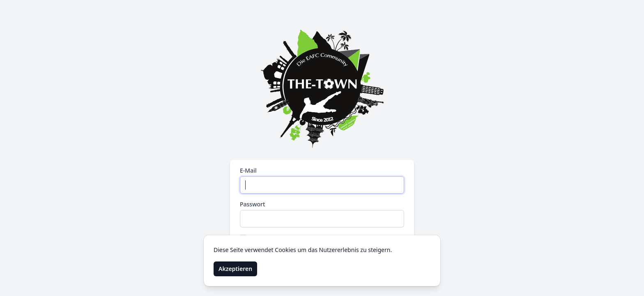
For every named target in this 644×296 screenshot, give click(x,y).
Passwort (252, 204)
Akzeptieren (235, 269)
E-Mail (248, 170)
